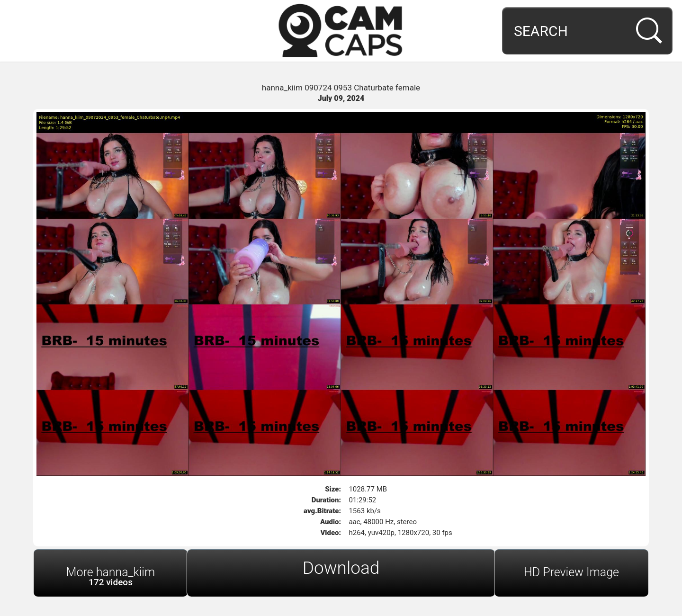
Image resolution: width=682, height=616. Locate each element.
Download (341, 568)
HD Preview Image (571, 572)
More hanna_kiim (111, 576)
